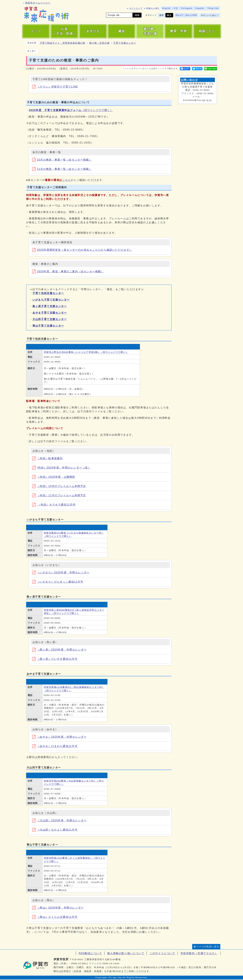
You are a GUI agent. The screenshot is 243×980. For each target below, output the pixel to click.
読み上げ (179, 15)
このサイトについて (162, 953)
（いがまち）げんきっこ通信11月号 (58, 582)
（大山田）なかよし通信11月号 (55, 830)
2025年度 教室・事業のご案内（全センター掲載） (68, 271)
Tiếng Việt (213, 8)
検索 (137, 15)
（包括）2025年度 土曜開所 (54, 477)
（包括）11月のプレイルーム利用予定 (59, 495)
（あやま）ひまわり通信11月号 (55, 746)
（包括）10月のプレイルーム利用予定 (59, 486)
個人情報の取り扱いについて (126, 953)
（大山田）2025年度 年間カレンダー (59, 820)
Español (200, 8)
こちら (66, 180)
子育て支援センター (125, 43)
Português (187, 8)
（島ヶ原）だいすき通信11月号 (55, 659)
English (166, 8)
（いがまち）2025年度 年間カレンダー (61, 572)
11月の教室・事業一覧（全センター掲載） (62, 169)
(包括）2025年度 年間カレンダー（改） (61, 468)
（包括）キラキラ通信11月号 (54, 505)
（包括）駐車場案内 (47, 458)
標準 (162, 15)
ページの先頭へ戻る (208, 947)
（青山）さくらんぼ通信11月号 (55, 917)
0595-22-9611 (80, 964)
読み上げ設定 (191, 15)
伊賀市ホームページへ (38, 3)
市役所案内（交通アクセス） (199, 953)
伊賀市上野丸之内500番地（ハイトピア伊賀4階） (86, 352)
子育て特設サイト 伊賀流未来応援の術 (63, 43)
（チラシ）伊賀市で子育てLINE (55, 87)
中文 (176, 8)
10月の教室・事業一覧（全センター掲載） (62, 160)
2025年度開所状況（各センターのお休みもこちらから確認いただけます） (82, 250)
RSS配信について (90, 953)
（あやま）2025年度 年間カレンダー (59, 737)
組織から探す (153, 8)
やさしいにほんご (210, 15)
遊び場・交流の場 (99, 43)
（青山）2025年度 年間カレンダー (58, 908)
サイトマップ (136, 8)
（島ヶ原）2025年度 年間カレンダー (59, 650)
